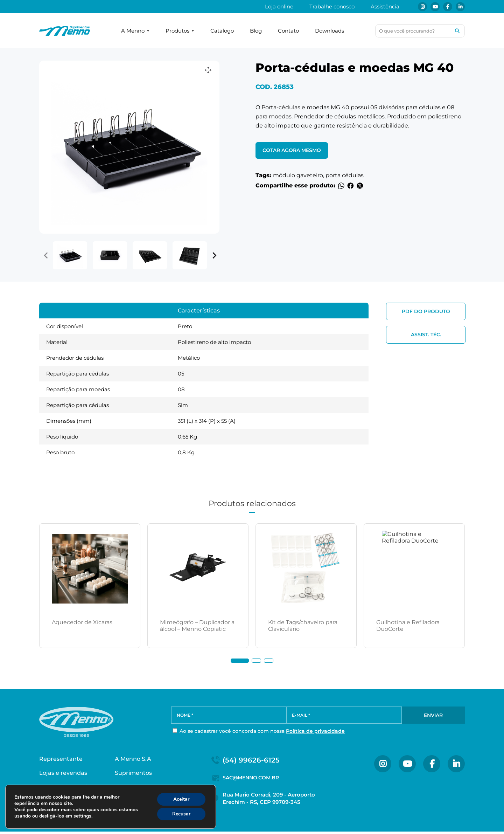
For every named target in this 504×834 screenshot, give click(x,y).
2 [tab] (256, 661)
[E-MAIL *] (344, 716)
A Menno (135, 31)
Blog (256, 31)
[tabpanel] (90, 586)
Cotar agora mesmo (292, 150)
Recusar (181, 814)
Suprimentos (133, 775)
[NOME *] (229, 716)
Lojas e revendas (63, 775)
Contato (288, 31)
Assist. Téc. (426, 335)
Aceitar (181, 799)
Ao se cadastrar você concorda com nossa (259, 732)
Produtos (180, 31)
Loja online (279, 6)
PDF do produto (426, 311)
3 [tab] (269, 661)
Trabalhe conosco (332, 6)
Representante (61, 761)
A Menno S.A (133, 761)
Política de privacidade (315, 732)
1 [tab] (240, 661)
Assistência (385, 6)
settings (82, 816)
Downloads (330, 31)
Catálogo (222, 31)
